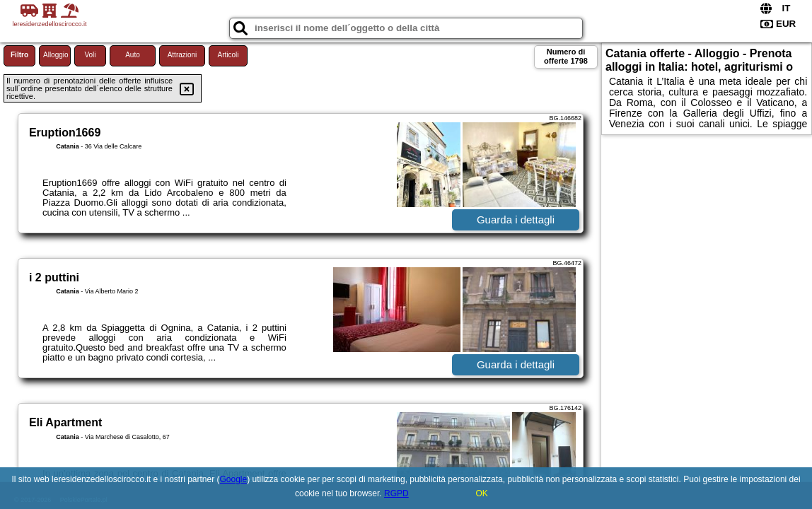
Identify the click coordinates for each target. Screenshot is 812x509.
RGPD (396, 493)
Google (234, 479)
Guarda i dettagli (516, 220)
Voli (90, 55)
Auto (133, 55)
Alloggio (56, 55)
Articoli (228, 55)
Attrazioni (182, 55)
